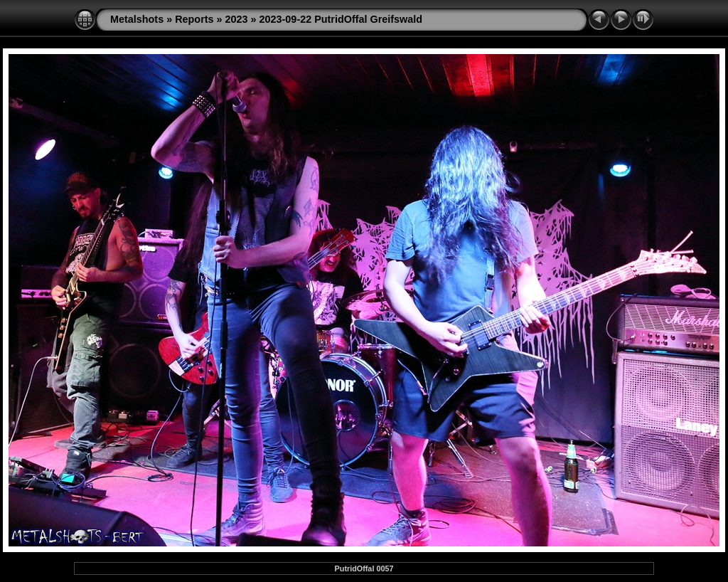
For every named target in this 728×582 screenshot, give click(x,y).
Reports (194, 19)
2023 (237, 19)
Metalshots (137, 19)
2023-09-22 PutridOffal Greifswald (341, 19)
